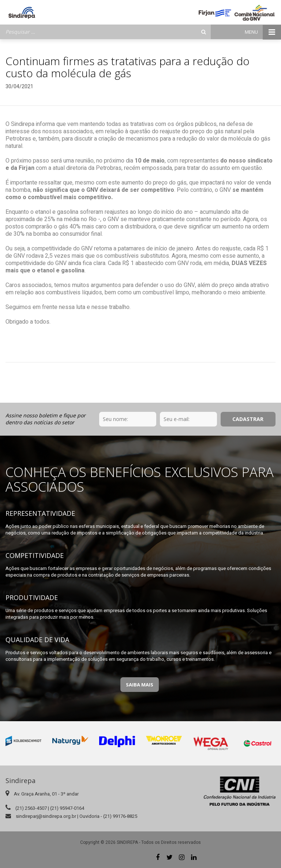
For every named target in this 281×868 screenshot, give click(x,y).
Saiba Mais (140, 685)
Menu (263, 32)
